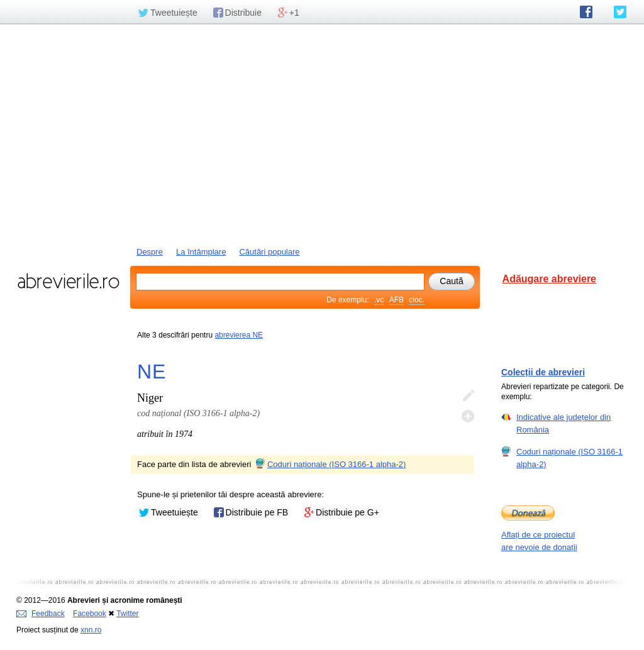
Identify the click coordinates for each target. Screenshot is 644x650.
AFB (397, 300)
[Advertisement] (322, 134)
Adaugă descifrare (468, 416)
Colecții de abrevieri (543, 372)
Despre (150, 252)
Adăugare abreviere (549, 279)
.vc (379, 300)
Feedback (41, 614)
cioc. (417, 300)
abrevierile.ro (68, 281)
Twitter (127, 614)
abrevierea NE (239, 335)
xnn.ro (91, 630)
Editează (468, 396)
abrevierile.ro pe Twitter (620, 12)
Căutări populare (269, 252)
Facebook (90, 614)
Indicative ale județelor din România (563, 423)
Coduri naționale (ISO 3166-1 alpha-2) (330, 464)
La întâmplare (201, 252)
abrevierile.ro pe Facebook (586, 12)
